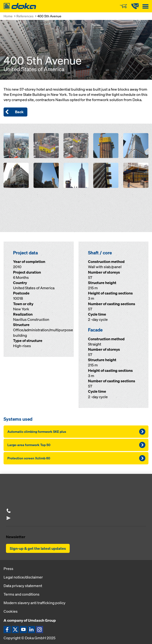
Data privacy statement (23, 586)
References (25, 16)
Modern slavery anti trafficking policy (34, 603)
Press (8, 569)
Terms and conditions (22, 594)
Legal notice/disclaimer (23, 577)
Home (8, 16)
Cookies (11, 611)
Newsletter (16, 537)
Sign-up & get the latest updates (38, 548)
